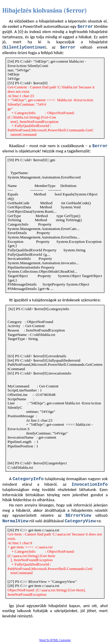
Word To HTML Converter (55, 640)
